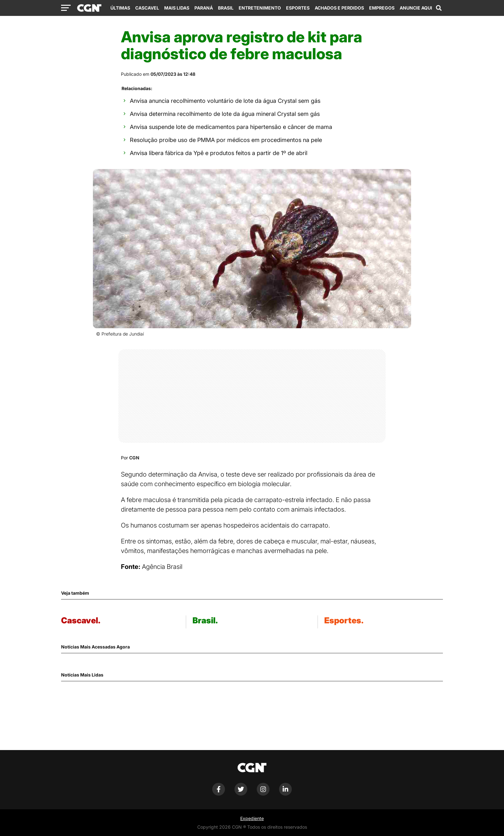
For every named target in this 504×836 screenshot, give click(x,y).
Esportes (298, 8)
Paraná (204, 8)
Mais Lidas (177, 8)
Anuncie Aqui (416, 8)
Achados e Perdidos (339, 8)
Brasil (226, 8)
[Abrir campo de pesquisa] (439, 8)
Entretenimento (260, 8)
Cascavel (147, 8)
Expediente (252, 818)
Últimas (120, 8)
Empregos (382, 8)
